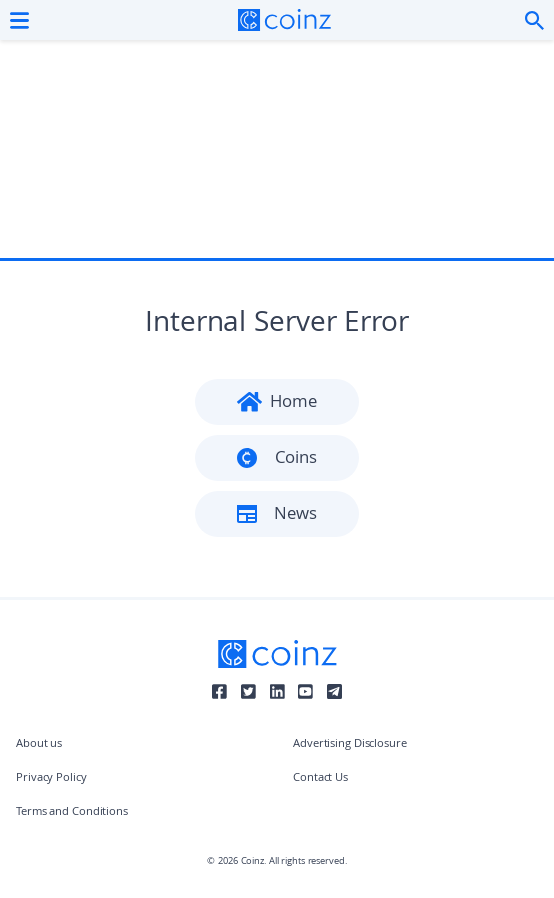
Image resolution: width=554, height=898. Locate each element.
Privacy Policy (51, 778)
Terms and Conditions (72, 812)
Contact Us (320, 778)
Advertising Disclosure (350, 744)
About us (39, 744)
